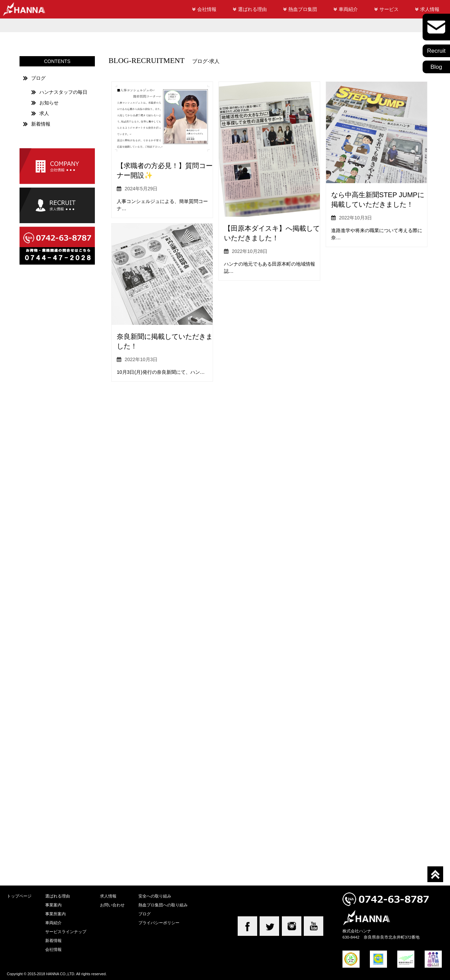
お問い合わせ (112, 905)
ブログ (38, 78)
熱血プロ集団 (303, 9)
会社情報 (207, 9)
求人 (44, 113)
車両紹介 (348, 9)
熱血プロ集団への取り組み (163, 905)
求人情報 (430, 9)
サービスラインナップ (66, 932)
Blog (436, 67)
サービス (389, 9)
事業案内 (53, 905)
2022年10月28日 (250, 251)
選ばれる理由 (252, 9)
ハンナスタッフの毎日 (63, 92)
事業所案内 (55, 914)
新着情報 (41, 124)
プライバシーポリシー (159, 923)
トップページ (19, 896)
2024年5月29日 (141, 189)
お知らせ (49, 103)
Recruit (436, 51)
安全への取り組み (155, 896)
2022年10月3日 (356, 218)
